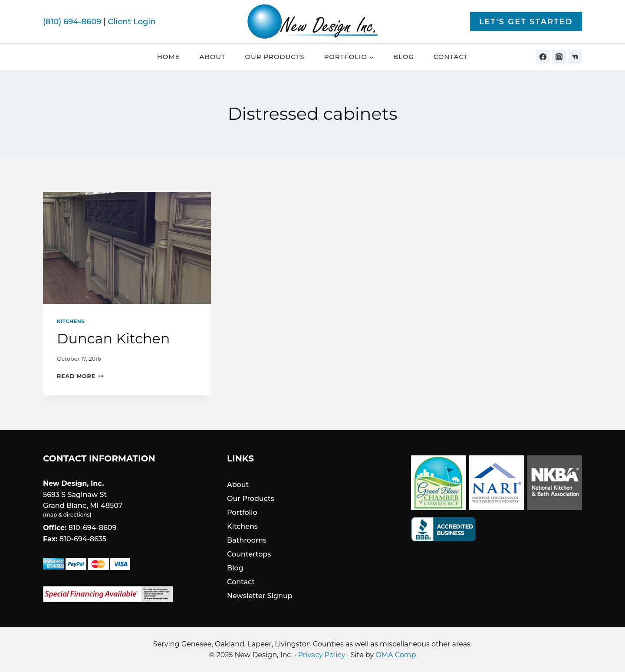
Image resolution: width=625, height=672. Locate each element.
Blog (404, 57)
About (213, 57)
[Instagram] (559, 57)
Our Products (275, 57)
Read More (80, 376)
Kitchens (71, 321)
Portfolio (242, 512)
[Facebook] (543, 57)
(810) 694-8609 (72, 22)
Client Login (132, 22)
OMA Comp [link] (396, 655)
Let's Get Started (526, 21)
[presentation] (127, 248)
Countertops (249, 554)
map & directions (67, 515)
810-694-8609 (93, 528)
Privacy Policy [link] (322, 655)
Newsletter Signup (260, 596)
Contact (451, 57)
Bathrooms (247, 540)
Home (169, 57)
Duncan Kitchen (113, 338)
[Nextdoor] (575, 57)
